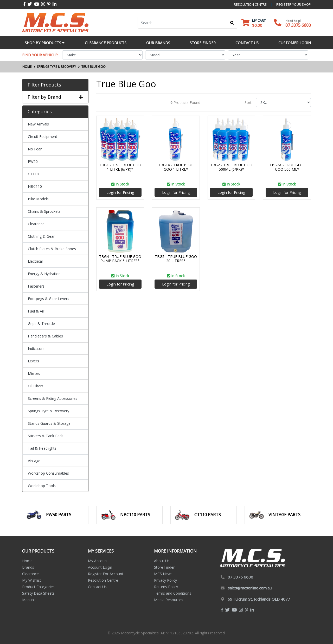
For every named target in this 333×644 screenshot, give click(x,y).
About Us (162, 561)
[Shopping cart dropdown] (254, 23)
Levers (33, 361)
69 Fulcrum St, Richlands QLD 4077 (259, 599)
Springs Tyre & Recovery (49, 411)
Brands (28, 567)
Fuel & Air (36, 311)
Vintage (34, 461)
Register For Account (106, 574)
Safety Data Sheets (38, 593)
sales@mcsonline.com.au (250, 588)
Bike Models (38, 199)
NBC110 (35, 186)
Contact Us (97, 587)
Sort (248, 102)
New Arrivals (38, 124)
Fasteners (36, 286)
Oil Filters (36, 386)
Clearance (36, 224)
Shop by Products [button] (45, 43)
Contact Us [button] (247, 43)
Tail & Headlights (42, 448)
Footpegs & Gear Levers (49, 299)
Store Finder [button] (203, 43)
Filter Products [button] (44, 85)
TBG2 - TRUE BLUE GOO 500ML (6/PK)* (231, 167)
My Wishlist (32, 580)
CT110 (33, 174)
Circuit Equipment (43, 137)
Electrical (35, 261)
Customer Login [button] (295, 43)
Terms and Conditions (173, 593)
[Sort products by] (283, 102)
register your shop (294, 4)
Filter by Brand (55, 97)
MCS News (163, 574)
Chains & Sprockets (44, 211)
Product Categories (38, 587)
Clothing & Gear (41, 236)
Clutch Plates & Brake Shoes (52, 249)
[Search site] (232, 23)
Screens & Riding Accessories (53, 398)
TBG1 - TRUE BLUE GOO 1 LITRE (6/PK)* (120, 167)
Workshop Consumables (48, 473)
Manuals (29, 600)
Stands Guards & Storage (49, 423)
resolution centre (250, 4)
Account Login (100, 567)
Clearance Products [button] (106, 43)
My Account (98, 561)
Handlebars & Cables (45, 336)
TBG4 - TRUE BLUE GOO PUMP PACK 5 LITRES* (120, 259)
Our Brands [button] (158, 43)
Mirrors (34, 373)
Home (27, 561)
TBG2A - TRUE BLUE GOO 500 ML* (287, 167)
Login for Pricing (120, 192)
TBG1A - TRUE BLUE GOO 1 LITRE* (176, 167)
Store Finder (164, 567)
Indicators (36, 348)
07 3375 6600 (298, 25)
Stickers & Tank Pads (46, 436)
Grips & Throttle (41, 324)
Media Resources (169, 600)
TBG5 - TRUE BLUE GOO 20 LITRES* (176, 259)
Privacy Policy (165, 580)
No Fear (35, 149)
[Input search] (182, 23)
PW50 (33, 161)
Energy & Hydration (44, 274)
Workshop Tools (42, 486)
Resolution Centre (103, 580)
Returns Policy (166, 587)
